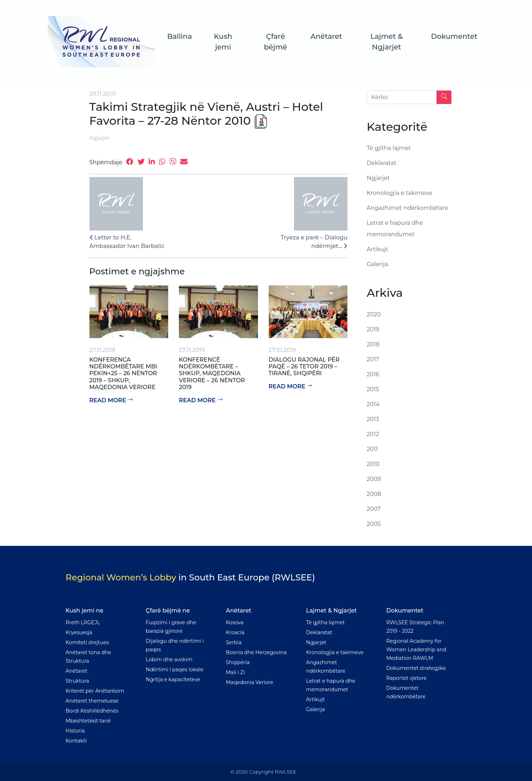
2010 (373, 464)
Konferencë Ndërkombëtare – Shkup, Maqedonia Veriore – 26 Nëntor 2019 (212, 373)
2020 (374, 314)
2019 (373, 329)
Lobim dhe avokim (169, 660)
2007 (374, 509)
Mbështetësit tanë (88, 721)
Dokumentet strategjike (416, 668)
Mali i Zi (235, 672)
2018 (373, 344)
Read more (112, 400)
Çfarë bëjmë (276, 42)
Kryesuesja (79, 632)
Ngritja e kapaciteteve (173, 679)
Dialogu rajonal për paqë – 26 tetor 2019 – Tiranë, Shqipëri (304, 366)
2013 (373, 419)
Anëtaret (326, 36)
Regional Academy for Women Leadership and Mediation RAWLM (416, 650)
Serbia (234, 642)
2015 (373, 389)
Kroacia (235, 632)
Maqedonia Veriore (249, 682)
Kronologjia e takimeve (399, 193)
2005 (374, 524)
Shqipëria (238, 662)
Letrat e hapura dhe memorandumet (395, 229)
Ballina (180, 36)
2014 (373, 404)
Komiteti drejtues (87, 642)
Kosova (235, 622)
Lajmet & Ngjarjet (386, 42)
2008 (374, 494)
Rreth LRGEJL (83, 622)
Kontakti (76, 741)
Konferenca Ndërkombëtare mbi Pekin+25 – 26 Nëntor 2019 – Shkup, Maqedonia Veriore (123, 373)
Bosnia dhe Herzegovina (256, 652)
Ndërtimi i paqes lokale (175, 669)
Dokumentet (454, 36)
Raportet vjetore (406, 678)
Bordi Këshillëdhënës (92, 711)
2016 (373, 374)
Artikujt (377, 249)
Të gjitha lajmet (389, 148)
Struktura (77, 681)
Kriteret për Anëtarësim (95, 691)
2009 (374, 479)
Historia (75, 731)
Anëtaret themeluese (92, 701)
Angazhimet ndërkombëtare (407, 208)
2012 (373, 434)
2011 (372, 449)
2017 (373, 359)
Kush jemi (223, 42)
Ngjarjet (100, 138)
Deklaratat (382, 163)
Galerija (377, 264)
